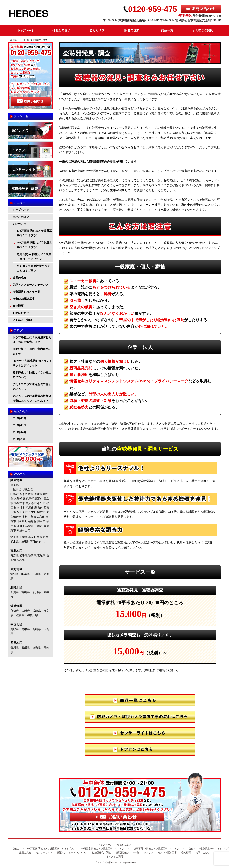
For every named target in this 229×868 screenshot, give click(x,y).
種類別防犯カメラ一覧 (26, 292)
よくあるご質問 (203, 30)
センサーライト (44, 852)
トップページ (26, 30)
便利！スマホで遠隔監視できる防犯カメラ (32, 386)
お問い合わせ (21, 313)
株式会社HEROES (111, 862)
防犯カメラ (97, 30)
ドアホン (148, 852)
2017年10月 (19, 432)
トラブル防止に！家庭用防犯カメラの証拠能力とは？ (32, 340)
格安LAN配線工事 (24, 299)
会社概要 (18, 306)
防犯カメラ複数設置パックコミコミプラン (33, 268)
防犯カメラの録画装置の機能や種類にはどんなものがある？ (32, 398)
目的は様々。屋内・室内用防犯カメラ (32, 351)
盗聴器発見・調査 (102, 852)
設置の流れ (132, 30)
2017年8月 (19, 439)
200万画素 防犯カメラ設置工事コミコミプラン (34, 245)
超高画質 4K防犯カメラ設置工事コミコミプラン (34, 257)
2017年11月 (19, 425)
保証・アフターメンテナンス (30, 285)
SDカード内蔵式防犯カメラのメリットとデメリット (32, 363)
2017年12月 (19, 418)
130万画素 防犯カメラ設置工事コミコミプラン (34, 233)
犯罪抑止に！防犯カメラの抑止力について (32, 375)
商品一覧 (168, 30)
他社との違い (61, 30)
